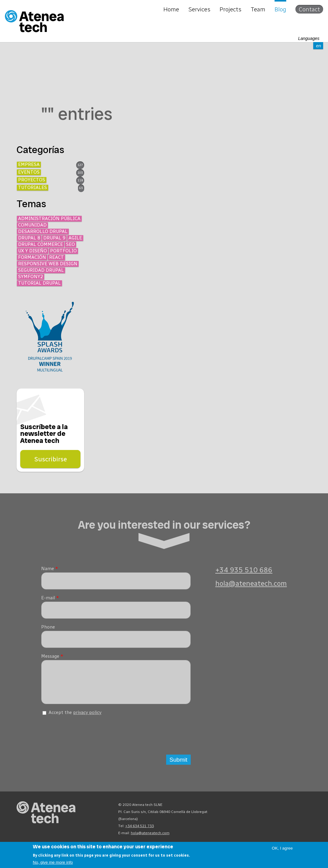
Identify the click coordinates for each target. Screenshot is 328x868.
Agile (75, 238)
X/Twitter (284, 811)
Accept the (75, 717)
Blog (280, 9)
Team (258, 9)
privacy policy (87, 717)
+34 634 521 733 (140, 831)
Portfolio (63, 251)
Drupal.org (251, 811)
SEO (70, 244)
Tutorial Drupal (39, 283)
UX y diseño (33, 251)
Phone (48, 627)
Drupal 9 (54, 238)
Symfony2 (31, 277)
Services (199, 9)
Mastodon (262, 811)
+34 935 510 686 (244, 570)
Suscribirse (51, 459)
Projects (230, 9)
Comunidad (32, 225)
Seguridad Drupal (41, 270)
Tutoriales (33, 187)
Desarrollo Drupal (43, 231)
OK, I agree (282, 848)
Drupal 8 (29, 238)
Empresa (29, 164)
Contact (309, 9)
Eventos (29, 172)
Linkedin (307, 811)
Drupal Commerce (41, 244)
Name (50, 569)
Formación (32, 257)
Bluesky (273, 811)
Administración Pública (49, 219)
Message (52, 656)
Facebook (295, 811)
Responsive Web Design (48, 264)
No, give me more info (53, 862)
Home (171, 9)
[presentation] (88, 738)
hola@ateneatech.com (251, 584)
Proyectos (32, 180)
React (57, 257)
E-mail (50, 598)
